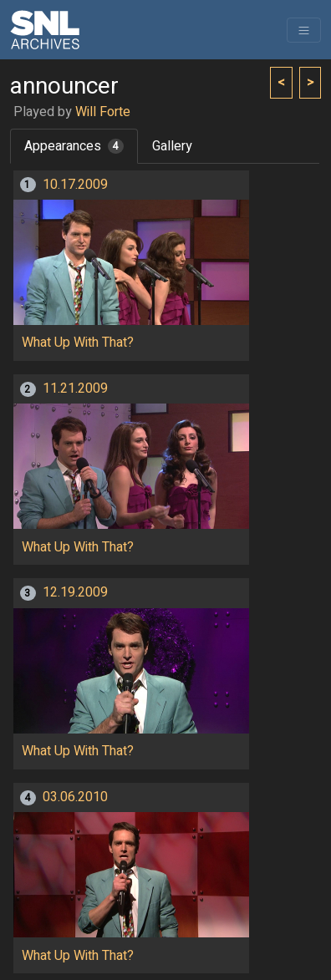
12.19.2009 (75, 592)
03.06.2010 (75, 797)
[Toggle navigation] (304, 30)
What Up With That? (78, 343)
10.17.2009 (75, 185)
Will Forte (103, 112)
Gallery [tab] (172, 146)
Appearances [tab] (74, 146)
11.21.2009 (75, 388)
